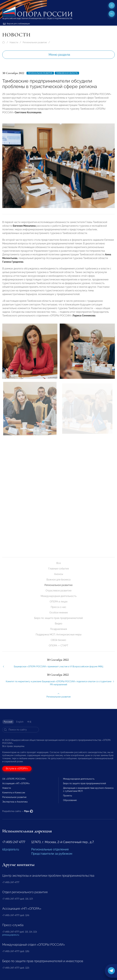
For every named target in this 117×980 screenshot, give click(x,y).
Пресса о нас (58, 607)
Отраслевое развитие (58, 591)
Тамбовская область (67, 73)
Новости (14, 42)
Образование (70, 800)
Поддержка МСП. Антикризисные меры (59, 635)
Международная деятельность (59, 596)
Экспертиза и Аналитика (15, 802)
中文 (29, 722)
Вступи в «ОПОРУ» (17, 769)
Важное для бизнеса (58, 580)
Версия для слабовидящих (16, 24)
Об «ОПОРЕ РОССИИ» (14, 779)
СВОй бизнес (58, 640)
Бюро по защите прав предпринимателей (58, 618)
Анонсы (59, 574)
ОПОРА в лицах (59, 602)
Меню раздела (59, 55)
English (20, 722)
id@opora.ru (11, 849)
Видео (59, 624)
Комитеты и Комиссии (14, 793)
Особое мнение (59, 613)
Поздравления (58, 629)
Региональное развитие (35, 42)
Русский (8, 722)
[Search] (21, 730)
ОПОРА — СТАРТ (58, 646)
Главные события (58, 569)
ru (112, 14)
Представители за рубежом (52, 854)
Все (59, 563)
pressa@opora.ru (11, 935)
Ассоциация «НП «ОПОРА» (16, 783)
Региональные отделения (50, 849)
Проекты (67, 796)
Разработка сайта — (18, 811)
